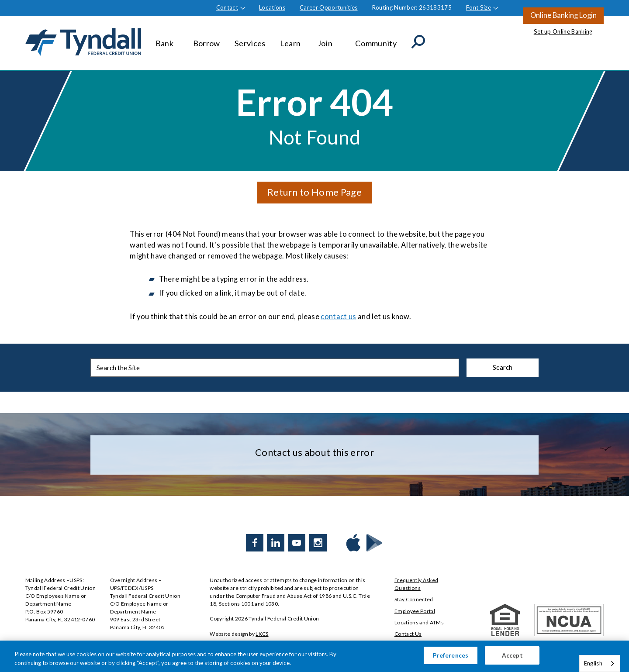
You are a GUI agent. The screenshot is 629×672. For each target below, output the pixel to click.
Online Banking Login (563, 15)
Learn (292, 39)
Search (503, 367)
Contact (227, 7)
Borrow (207, 39)
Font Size (479, 7)
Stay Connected (414, 599)
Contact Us (408, 634)
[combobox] (600, 663)
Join (329, 39)
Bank (167, 39)
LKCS (262, 634)
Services (250, 39)
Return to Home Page (314, 192)
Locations (272, 7)
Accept (512, 658)
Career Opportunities (329, 7)
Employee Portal (415, 611)
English (593, 663)
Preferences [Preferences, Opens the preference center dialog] (451, 658)
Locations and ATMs (419, 622)
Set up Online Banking (563, 31)
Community (376, 39)
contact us (338, 317)
